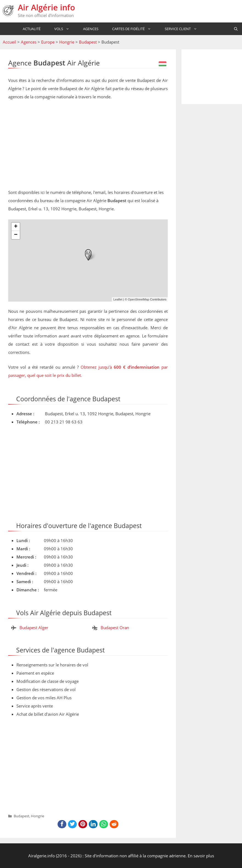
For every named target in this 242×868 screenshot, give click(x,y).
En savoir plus (201, 856)
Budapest (88, 42)
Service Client (181, 29)
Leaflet (118, 299)
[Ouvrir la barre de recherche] (236, 29)
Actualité (29, 29)
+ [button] (16, 227)
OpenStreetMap (139, 299)
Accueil (9, 42)
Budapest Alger (34, 628)
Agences (88, 29)
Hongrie (67, 42)
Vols (62, 29)
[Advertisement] (88, 146)
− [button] (16, 235)
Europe (48, 42)
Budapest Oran (115, 628)
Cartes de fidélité (131, 29)
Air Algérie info (46, 7)
